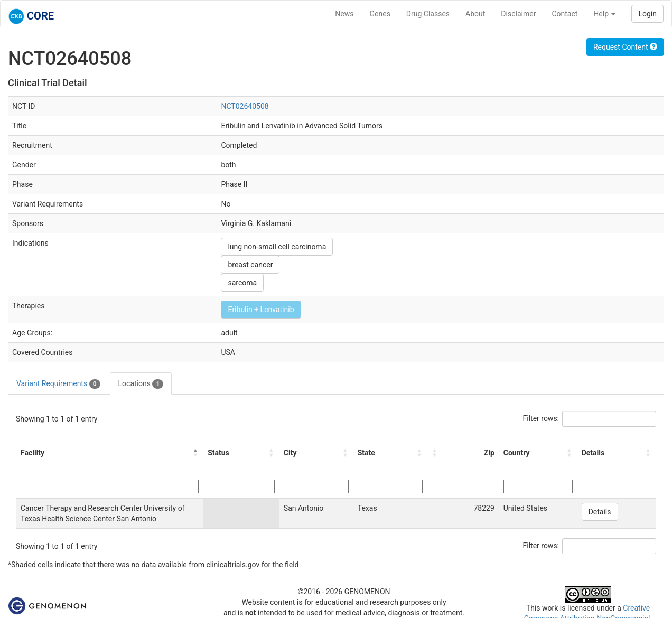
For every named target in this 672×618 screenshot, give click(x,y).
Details (600, 512)
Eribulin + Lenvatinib (261, 310)
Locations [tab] (141, 384)
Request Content (625, 47)
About (475, 14)
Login (647, 14)
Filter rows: (541, 418)
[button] (195, 453)
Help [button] (604, 14)
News (344, 14)
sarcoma (242, 283)
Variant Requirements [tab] (58, 384)
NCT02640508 (245, 106)
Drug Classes (428, 14)
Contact (564, 14)
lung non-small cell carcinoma (277, 247)
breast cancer (250, 265)
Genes (380, 14)
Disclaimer (518, 14)
